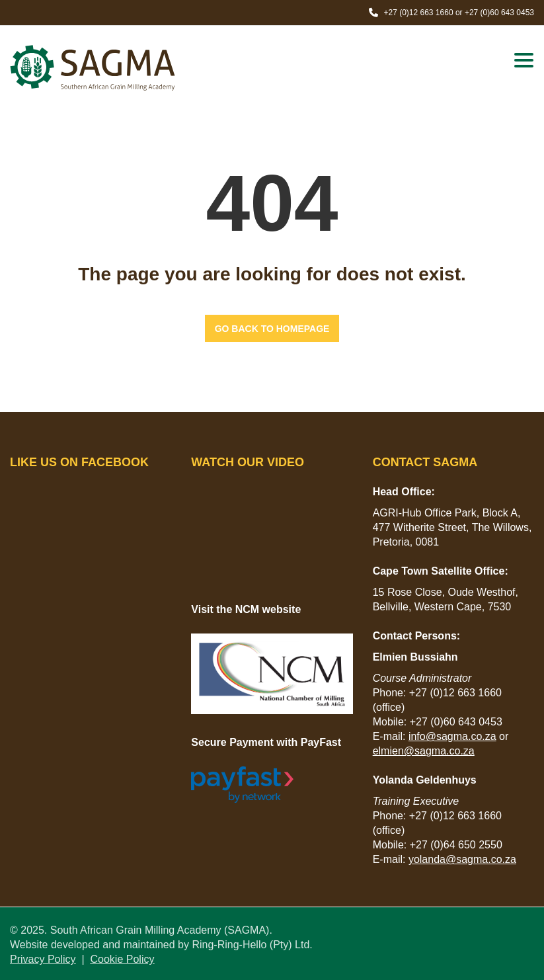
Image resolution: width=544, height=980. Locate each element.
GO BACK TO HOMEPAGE (272, 329)
